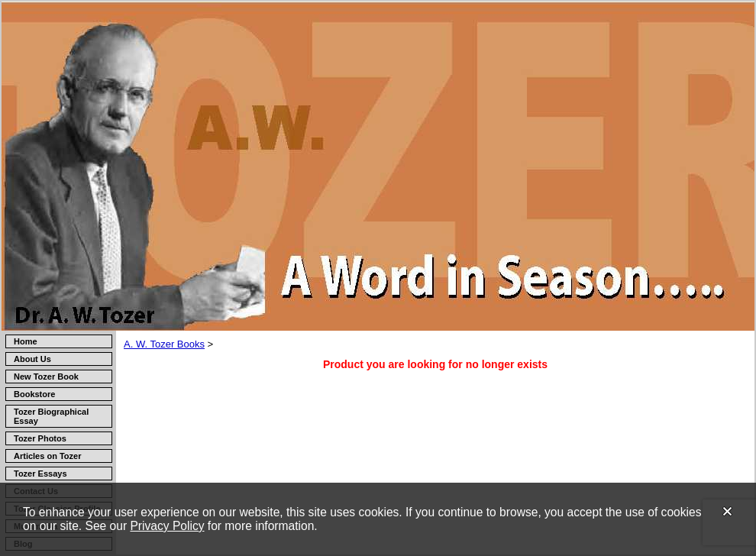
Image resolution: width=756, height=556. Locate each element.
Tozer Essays (40, 474)
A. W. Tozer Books (164, 344)
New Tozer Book (46, 377)
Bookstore (34, 394)
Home (26, 341)
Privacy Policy (167, 526)
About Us (32, 359)
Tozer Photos (40, 438)
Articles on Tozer (47, 456)
